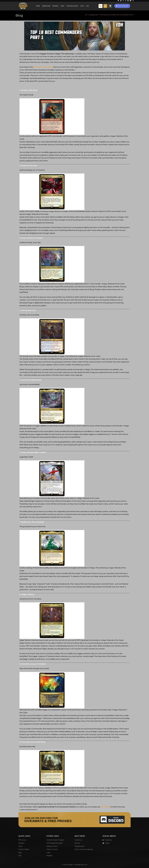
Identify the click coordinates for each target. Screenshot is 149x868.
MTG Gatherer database (43, 67)
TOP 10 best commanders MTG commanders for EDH (117, 15)
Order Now (46, 6)
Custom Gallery (72, 6)
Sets (82, 6)
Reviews (55, 6)
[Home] (86, 15)
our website (105, 807)
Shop (62, 6)
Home (38, 6)
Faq (87, 6)
